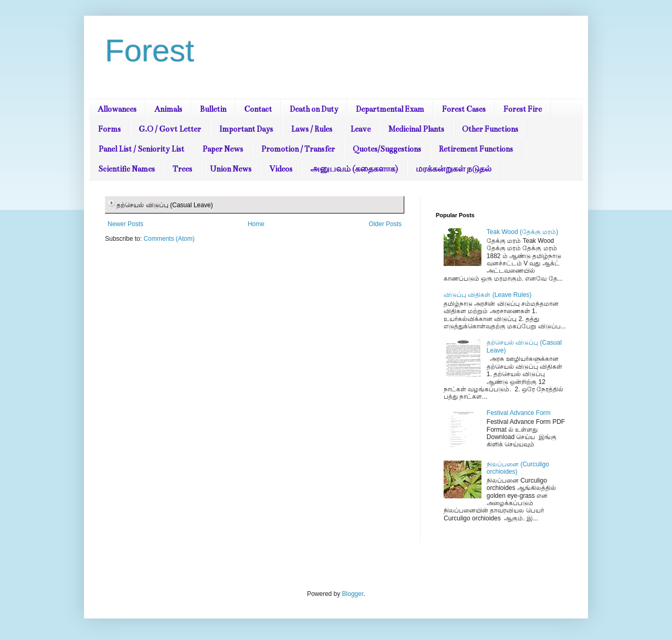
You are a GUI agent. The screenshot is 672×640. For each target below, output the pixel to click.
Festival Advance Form (519, 413)
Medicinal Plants (416, 129)
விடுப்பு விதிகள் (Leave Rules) (487, 295)
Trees (182, 169)
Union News (231, 169)
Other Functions (490, 129)
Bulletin (213, 109)
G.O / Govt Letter (170, 129)
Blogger (353, 594)
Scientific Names (127, 169)
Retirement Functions (476, 149)
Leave (360, 129)
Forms (109, 129)
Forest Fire (523, 109)
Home (256, 224)
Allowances (117, 109)
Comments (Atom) (169, 239)
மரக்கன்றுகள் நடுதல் (454, 169)
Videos (281, 169)
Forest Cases (464, 109)
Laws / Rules (312, 129)
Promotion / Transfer (298, 149)
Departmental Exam (390, 109)
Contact (258, 109)
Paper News (223, 149)
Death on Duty (314, 109)
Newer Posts (125, 224)
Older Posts (385, 224)
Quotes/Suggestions (387, 149)
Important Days (246, 129)
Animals (168, 109)
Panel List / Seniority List (141, 149)
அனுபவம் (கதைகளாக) (354, 169)
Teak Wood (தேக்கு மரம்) (522, 232)
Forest (150, 51)
